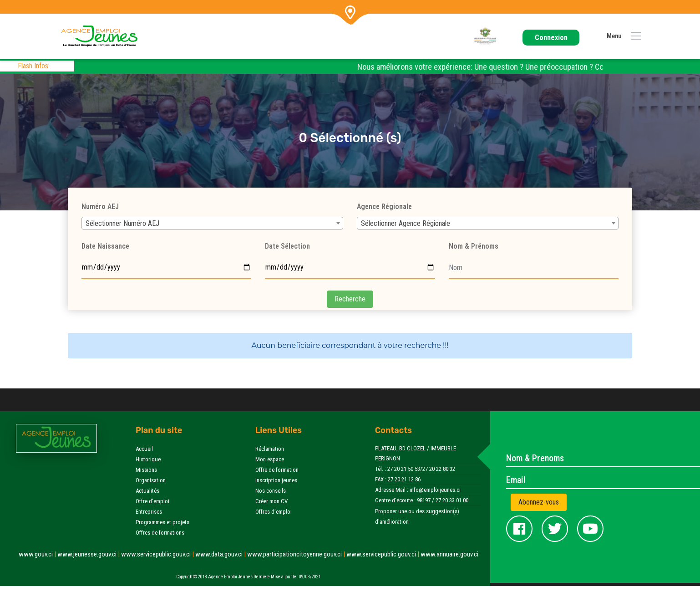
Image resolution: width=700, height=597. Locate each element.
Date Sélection (287, 246)
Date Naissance (105, 246)
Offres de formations (160, 533)
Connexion (551, 38)
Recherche (350, 299)
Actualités (147, 491)
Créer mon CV (271, 501)
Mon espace (270, 459)
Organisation (151, 480)
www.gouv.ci (38, 554)
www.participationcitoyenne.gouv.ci (297, 554)
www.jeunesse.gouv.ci (89, 554)
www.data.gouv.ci (221, 554)
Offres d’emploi (274, 512)
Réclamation (270, 449)
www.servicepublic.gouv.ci (158, 554)
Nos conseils (271, 491)
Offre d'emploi (152, 501)
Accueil (144, 449)
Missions (146, 470)
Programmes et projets (162, 522)
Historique (148, 459)
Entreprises (149, 512)
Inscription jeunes (276, 480)
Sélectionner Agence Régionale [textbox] (406, 223)
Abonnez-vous (539, 502)
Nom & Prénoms (474, 246)
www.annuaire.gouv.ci (449, 554)
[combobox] (212, 223)
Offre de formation (277, 470)
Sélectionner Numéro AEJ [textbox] (122, 223)
